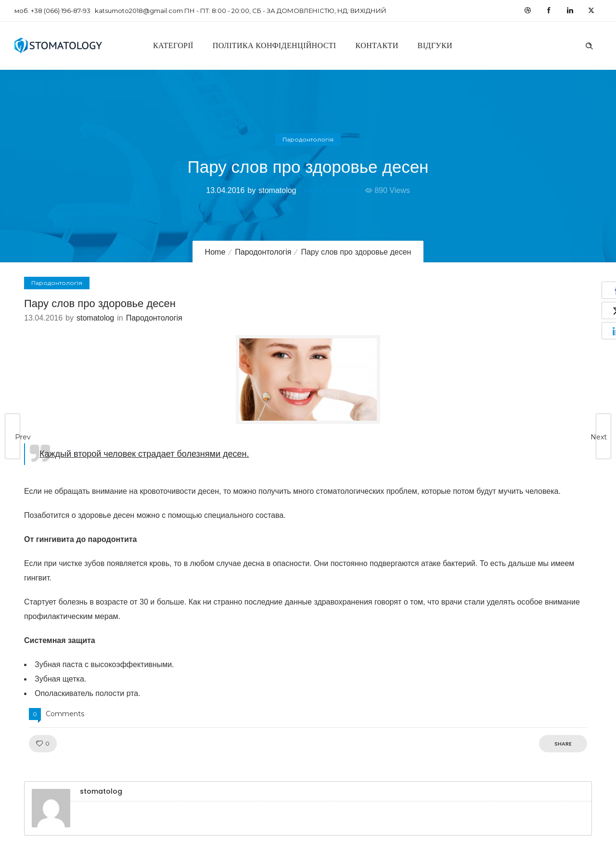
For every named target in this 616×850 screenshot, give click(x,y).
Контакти (377, 45)
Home (215, 252)
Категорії (173, 45)
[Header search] (589, 45)
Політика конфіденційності (275, 45)
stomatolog (277, 190)
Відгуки (435, 45)
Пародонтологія (263, 252)
